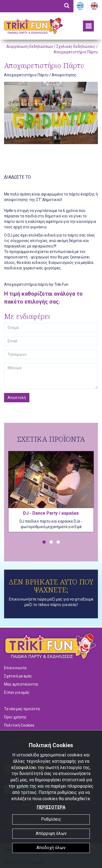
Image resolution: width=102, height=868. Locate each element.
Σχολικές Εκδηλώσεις (76, 46)
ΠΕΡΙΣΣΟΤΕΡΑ (51, 807)
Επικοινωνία (15, 668)
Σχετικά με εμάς (18, 676)
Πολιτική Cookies (19, 725)
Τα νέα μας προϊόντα (22, 709)
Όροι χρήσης (15, 717)
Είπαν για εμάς (17, 692)
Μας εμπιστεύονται (21, 684)
